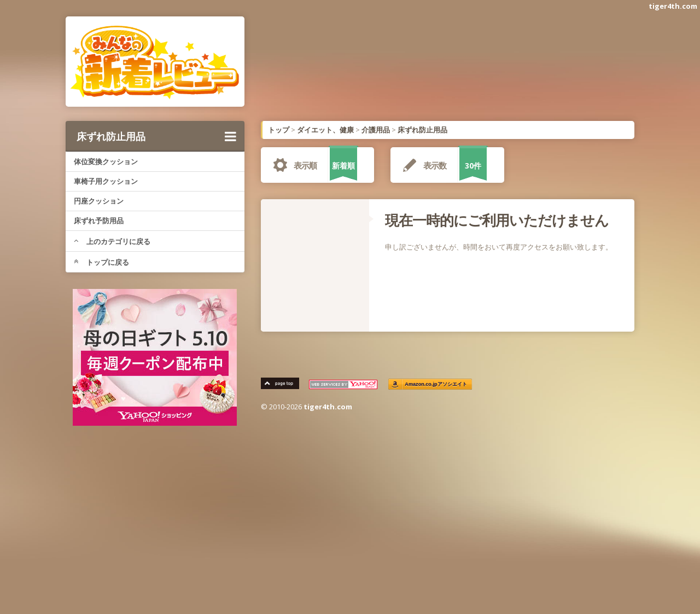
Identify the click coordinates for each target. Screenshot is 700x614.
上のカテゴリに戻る (112, 241)
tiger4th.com (673, 6)
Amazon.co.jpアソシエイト (436, 384)
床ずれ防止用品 (156, 136)
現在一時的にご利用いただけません (497, 220)
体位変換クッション (106, 161)
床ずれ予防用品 (99, 221)
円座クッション (99, 201)
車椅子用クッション (106, 181)
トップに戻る (101, 262)
